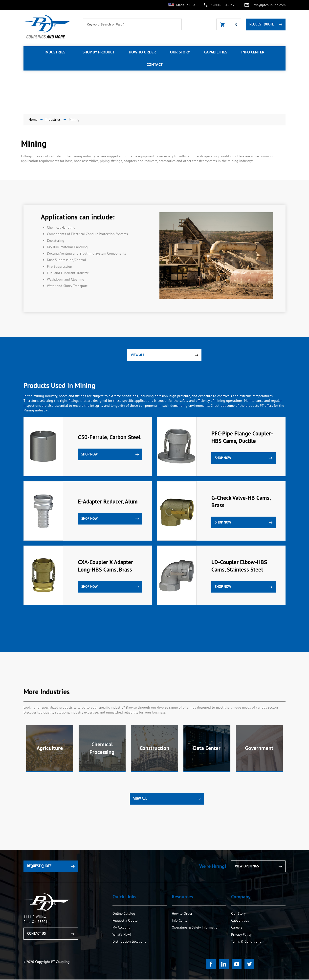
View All (138, 355)
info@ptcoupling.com (269, 5)
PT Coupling (47, 903)
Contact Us (36, 934)
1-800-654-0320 (224, 5)
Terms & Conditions (246, 942)
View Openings (247, 867)
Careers (237, 928)
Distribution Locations (129, 942)
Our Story (238, 914)
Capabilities (240, 921)
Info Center (180, 921)
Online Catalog (124, 914)
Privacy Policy (241, 935)
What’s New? (122, 935)
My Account (121, 928)
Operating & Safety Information (196, 928)
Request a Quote (125, 921)
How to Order (183, 914)
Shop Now (89, 454)
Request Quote (262, 24)
